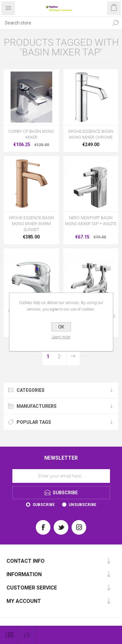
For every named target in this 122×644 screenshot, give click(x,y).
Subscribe (44, 505)
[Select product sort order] (27, 635)
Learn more (61, 337)
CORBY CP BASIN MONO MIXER (31, 134)
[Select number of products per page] (9, 635)
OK (61, 327)
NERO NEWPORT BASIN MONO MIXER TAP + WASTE (91, 221)
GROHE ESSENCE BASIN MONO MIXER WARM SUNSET (31, 224)
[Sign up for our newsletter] (61, 476)
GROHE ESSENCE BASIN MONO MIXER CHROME (91, 134)
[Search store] (54, 23)
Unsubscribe (82, 505)
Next (73, 356)
